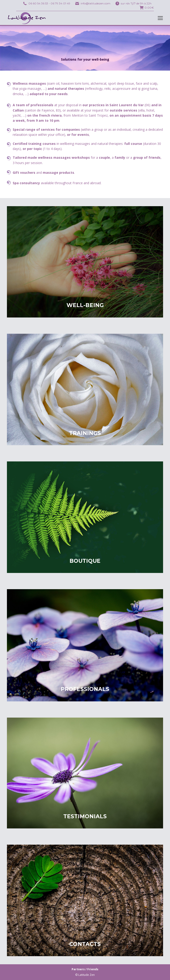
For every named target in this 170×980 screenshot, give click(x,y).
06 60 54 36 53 (38, 3)
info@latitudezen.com (96, 3)
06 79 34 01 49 (60, 3)
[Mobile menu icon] (160, 18)
